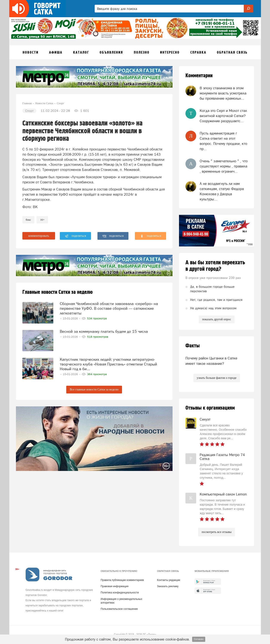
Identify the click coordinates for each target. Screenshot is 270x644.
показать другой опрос (217, 319)
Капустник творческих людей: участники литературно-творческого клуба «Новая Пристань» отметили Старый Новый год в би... (108, 364)
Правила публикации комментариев (122, 580)
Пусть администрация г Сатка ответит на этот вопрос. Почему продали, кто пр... (223, 141)
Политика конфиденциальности (120, 593)
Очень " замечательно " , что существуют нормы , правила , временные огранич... (224, 166)
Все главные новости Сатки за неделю (94, 389)
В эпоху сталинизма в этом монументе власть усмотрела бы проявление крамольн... (223, 93)
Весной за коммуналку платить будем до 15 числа (104, 331)
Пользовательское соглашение (119, 609)
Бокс (29, 220)
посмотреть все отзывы (217, 532)
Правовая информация (115, 586)
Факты (193, 346)
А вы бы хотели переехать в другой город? (215, 266)
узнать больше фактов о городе (217, 378)
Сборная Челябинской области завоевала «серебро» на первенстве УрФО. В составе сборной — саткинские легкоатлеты (109, 308)
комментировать (39, 236)
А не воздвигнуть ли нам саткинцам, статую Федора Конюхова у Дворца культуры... (222, 191)
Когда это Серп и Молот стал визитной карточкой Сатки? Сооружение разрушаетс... (223, 116)
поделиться (75, 236)
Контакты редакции (169, 580)
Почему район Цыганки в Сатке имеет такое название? (211, 361)
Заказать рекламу (168, 586)
